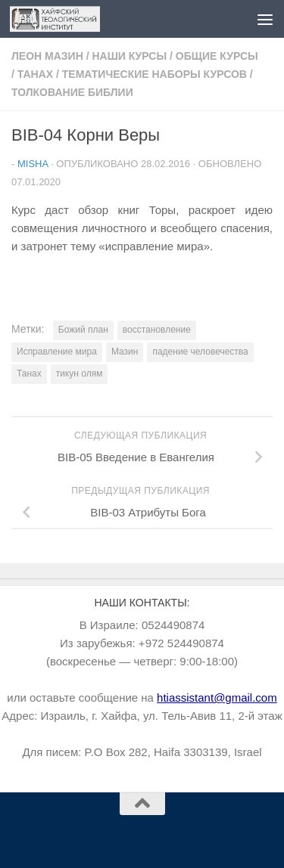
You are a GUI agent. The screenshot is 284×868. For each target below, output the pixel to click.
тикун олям (80, 374)
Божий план (83, 330)
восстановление (157, 330)
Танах (35, 74)
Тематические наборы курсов (154, 74)
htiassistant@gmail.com (217, 697)
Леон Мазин (47, 56)
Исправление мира (57, 352)
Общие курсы (217, 56)
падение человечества (200, 352)
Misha (33, 164)
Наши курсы (129, 56)
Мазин (125, 352)
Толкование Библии (72, 92)
